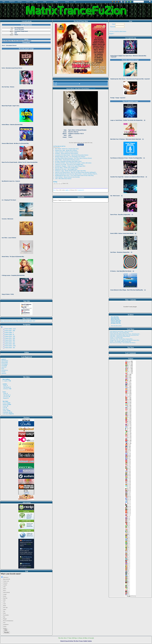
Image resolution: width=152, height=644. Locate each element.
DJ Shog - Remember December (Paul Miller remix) (68, 161)
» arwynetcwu (4, 370)
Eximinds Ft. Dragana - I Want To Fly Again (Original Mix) (70, 166)
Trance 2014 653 (10, 344)
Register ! (112, 34)
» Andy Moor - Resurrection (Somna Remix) (120, 336)
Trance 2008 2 (9, 333)
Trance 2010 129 (10, 336)
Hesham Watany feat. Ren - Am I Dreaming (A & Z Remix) (70, 157)
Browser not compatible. (26, 160)
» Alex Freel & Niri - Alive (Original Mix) (119, 333)
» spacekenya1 (4, 361)
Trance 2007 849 (10, 331)
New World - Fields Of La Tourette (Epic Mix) (67, 149)
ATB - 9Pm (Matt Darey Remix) (63, 179)
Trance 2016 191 (10, 348)
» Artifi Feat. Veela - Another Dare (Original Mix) (121, 339)
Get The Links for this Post (59, 146)
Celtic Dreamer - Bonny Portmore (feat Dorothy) (67, 177)
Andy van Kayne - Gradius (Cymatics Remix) (67, 152)
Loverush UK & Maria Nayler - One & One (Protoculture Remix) (72, 155)
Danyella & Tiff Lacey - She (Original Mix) (66, 169)
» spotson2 (3, 373)
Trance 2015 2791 (10, 346)
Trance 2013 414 (10, 342)
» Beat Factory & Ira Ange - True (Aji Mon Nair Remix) (122, 343)
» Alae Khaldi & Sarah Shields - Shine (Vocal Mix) (121, 331)
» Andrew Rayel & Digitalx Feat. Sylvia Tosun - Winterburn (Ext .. (125, 334)
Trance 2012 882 (10, 340)
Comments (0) (81, 190)
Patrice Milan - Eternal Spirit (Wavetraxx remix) (67, 160)
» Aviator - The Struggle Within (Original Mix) (120, 341)
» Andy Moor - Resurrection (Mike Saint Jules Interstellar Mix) (124, 335)
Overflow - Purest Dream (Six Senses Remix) (67, 153)
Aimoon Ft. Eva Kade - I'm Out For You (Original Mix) (69, 164)
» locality (3, 372)
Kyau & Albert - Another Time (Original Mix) (67, 168)
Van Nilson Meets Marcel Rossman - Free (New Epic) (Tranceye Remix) (73, 158)
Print (54, 190)
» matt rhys (4, 367)
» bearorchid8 (4, 362)
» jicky (2, 369)
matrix (6, 381)
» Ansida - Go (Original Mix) (116, 338)
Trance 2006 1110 (10, 329)
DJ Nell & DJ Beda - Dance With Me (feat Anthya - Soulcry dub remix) (73, 163)
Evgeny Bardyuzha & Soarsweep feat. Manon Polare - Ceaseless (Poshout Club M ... (76, 174)
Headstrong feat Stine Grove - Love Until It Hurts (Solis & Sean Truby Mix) (74, 175)
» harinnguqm (4, 364)
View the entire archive (116, 326)
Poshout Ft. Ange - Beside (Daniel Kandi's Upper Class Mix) (70, 171)
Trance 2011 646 (10, 338)
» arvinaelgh (4, 365)
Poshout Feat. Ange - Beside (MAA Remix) (66, 150)
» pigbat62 (3, 359)
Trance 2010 (92, 89)
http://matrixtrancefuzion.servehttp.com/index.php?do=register (17, 321)
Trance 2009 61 (9, 334)
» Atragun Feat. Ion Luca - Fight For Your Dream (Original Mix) (124, 340)
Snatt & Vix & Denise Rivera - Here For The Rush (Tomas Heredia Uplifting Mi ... (76, 172)
